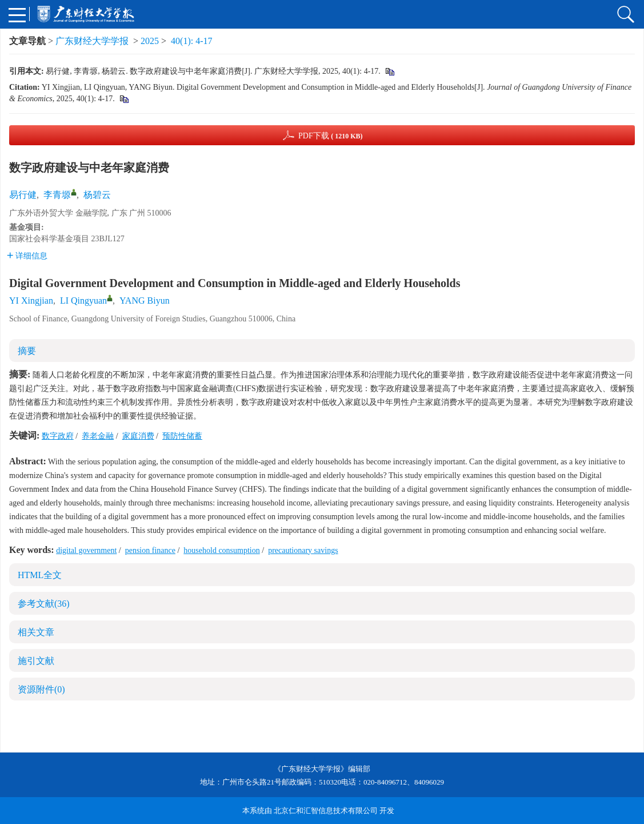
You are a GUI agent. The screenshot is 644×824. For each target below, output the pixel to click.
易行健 (23, 195)
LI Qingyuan (83, 300)
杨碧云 (97, 195)
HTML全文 (40, 575)
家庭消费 (138, 436)
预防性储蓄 (182, 436)
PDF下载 (331, 136)
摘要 (27, 351)
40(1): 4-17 (191, 41)
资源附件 (41, 689)
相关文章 (36, 632)
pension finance (150, 550)
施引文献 (36, 661)
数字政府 (58, 436)
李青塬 (57, 195)
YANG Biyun (145, 300)
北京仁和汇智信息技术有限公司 (326, 811)
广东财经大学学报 (92, 41)
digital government (86, 550)
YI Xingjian (31, 300)
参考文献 (44, 604)
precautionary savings (303, 550)
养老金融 (98, 436)
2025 (150, 41)
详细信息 (27, 256)
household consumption (221, 550)
